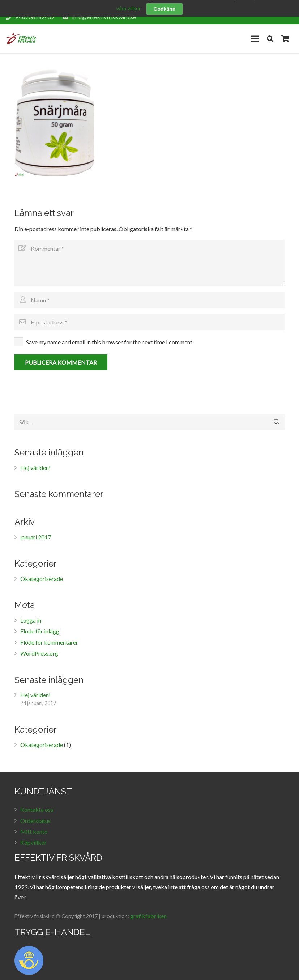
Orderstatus (35, 814)
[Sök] (270, 32)
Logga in (31, 613)
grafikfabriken (148, 909)
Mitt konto (34, 825)
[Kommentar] (149, 256)
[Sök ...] (149, 415)
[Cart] (285, 32)
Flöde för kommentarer (49, 635)
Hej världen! (35, 461)
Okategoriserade (42, 572)
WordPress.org (39, 647)
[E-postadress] (149, 315)
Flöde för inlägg (40, 625)
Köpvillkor (33, 836)
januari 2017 (36, 530)
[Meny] (255, 32)
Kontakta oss (37, 803)
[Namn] (149, 294)
